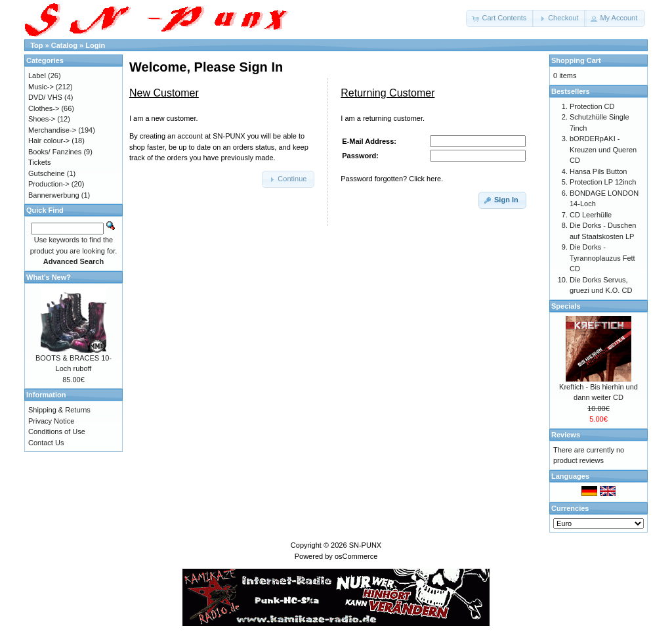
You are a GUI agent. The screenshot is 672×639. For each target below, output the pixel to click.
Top (36, 45)
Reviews (566, 435)
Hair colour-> (49, 141)
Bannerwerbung (54, 195)
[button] (500, 18)
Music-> (41, 87)
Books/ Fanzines (55, 152)
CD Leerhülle (591, 215)
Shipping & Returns (59, 410)
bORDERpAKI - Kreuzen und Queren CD (603, 149)
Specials (566, 306)
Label (37, 76)
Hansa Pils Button (598, 171)
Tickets (39, 162)
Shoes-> (42, 119)
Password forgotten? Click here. (392, 179)
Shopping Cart (576, 60)
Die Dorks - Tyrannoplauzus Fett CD (602, 258)
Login (95, 45)
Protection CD (592, 106)
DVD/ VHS (45, 97)
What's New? (49, 277)
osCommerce (356, 556)
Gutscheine (47, 173)
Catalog (64, 45)
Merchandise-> (52, 130)
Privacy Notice (51, 421)
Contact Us (46, 443)
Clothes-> (44, 108)
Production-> (49, 184)
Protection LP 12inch (603, 182)
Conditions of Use (57, 431)
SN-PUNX (366, 545)
